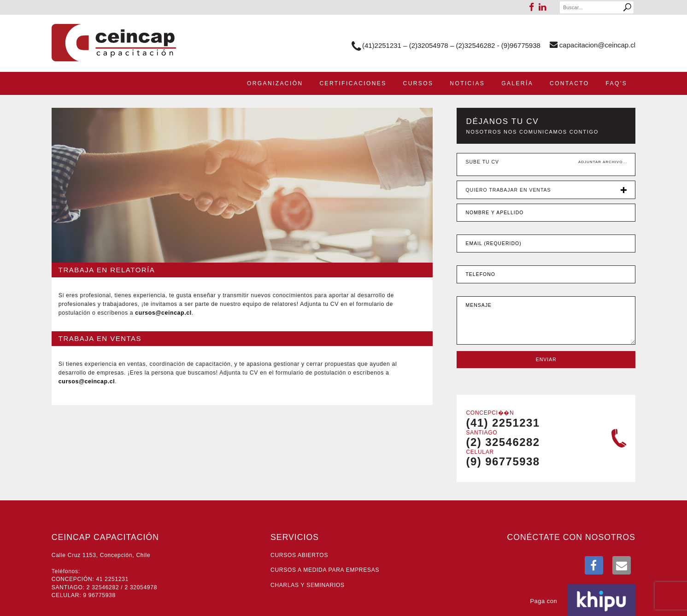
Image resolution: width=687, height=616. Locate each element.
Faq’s (617, 83)
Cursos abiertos (299, 555)
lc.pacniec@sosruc (163, 313)
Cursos (418, 83)
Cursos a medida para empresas (325, 570)
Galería (517, 83)
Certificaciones (353, 83)
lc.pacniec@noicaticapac (593, 45)
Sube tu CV (482, 162)
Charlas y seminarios (308, 585)
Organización (275, 83)
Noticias (467, 83)
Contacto (569, 83)
